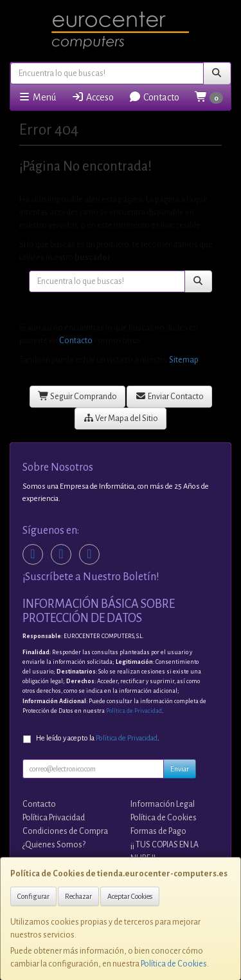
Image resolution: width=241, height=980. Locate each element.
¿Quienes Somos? (54, 845)
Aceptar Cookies (130, 896)
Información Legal (163, 804)
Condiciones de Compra (65, 831)
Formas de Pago (158, 831)
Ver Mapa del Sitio (121, 418)
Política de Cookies (174, 964)
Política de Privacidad (134, 711)
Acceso (93, 97)
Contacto (154, 97)
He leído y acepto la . (98, 738)
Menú (37, 97)
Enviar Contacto (169, 396)
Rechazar (78, 896)
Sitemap (184, 360)
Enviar (180, 769)
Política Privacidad (54, 818)
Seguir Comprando (78, 396)
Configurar (33, 896)
